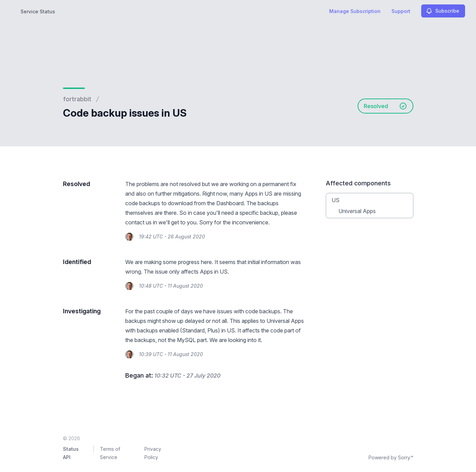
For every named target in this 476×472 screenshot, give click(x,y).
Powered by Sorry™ (391, 457)
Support (401, 11)
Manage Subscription (355, 11)
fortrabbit (77, 99)
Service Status (38, 11)
